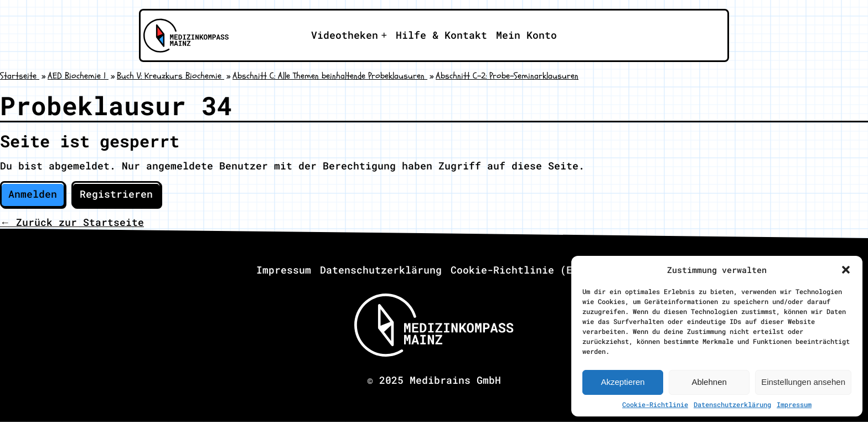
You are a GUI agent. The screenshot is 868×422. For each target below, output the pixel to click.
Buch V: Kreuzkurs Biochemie (170, 76)
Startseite (20, 76)
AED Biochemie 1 (78, 76)
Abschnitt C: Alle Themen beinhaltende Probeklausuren (330, 76)
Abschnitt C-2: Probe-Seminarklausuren (507, 76)
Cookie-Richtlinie (655, 404)
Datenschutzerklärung (732, 404)
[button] (846, 270)
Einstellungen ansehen (803, 382)
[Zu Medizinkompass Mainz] (183, 35)
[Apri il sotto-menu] (349, 35)
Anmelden (33, 194)
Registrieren (116, 194)
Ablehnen (709, 382)
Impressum (794, 404)
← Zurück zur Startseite (72, 222)
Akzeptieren (622, 382)
